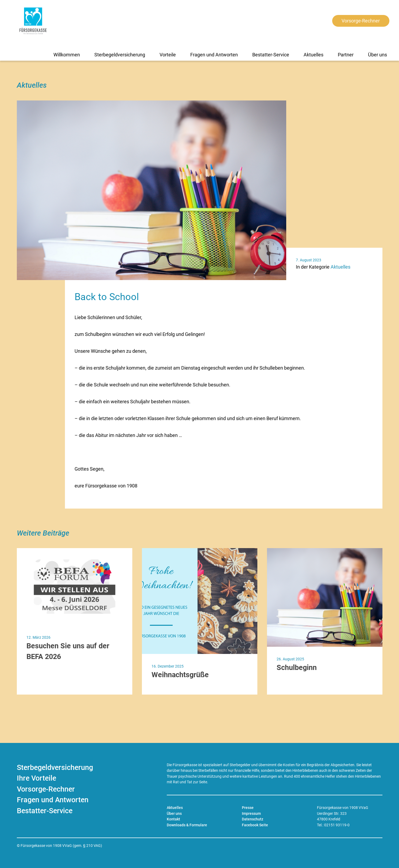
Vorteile (168, 55)
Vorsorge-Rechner (361, 21)
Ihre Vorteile (36, 778)
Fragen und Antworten (214, 55)
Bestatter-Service (271, 55)
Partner (346, 55)
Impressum (251, 814)
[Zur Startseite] (33, 21)
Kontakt (173, 819)
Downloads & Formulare (187, 825)
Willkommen (67, 55)
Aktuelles (313, 55)
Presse (248, 808)
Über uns (377, 55)
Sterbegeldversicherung (120, 55)
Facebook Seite (255, 825)
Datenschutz (253, 819)
